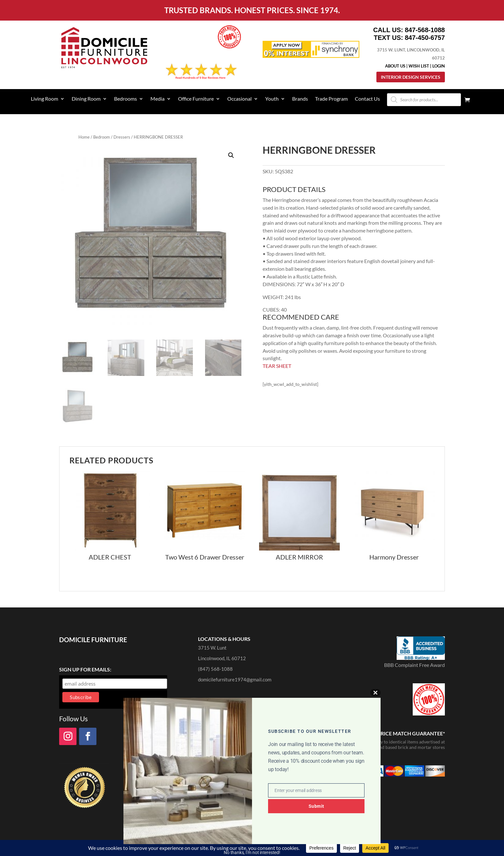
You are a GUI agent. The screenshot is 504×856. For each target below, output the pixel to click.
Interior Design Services (411, 77)
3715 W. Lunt (212, 648)
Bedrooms (126, 99)
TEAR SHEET (277, 366)
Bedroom (102, 137)
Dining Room (86, 99)
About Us (395, 66)
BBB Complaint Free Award (414, 665)
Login (439, 66)
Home (84, 137)
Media (157, 99)
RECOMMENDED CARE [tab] (301, 317)
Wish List (419, 66)
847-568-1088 (425, 30)
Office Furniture (196, 99)
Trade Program (331, 99)
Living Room (45, 99)
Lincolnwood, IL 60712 (222, 658)
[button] (231, 155)
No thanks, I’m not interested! (252, 852)
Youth (272, 99)
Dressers (122, 137)
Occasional (239, 99)
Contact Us (367, 99)
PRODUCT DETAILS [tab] (294, 190)
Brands (300, 99)
